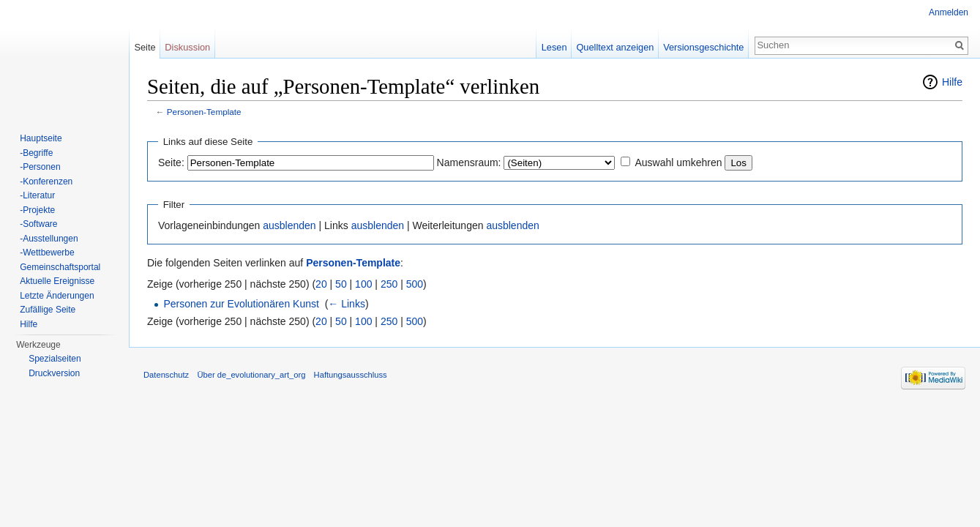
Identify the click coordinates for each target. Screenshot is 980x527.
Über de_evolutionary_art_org (251, 375)
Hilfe (952, 82)
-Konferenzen (46, 182)
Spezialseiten (55, 359)
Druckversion (54, 373)
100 (363, 284)
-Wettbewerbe (47, 253)
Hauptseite (41, 138)
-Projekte (37, 210)
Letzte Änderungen (57, 296)
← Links (347, 304)
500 (415, 284)
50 (341, 284)
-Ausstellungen (49, 239)
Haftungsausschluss (351, 375)
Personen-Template (204, 112)
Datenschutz (166, 375)
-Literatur (37, 195)
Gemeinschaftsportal (60, 267)
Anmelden (949, 12)
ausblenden (289, 225)
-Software (38, 224)
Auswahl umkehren (678, 162)
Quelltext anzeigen (615, 47)
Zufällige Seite (48, 310)
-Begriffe (36, 153)
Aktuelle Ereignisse (57, 281)
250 (389, 284)
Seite (145, 47)
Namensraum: (469, 162)
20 (321, 284)
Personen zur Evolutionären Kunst (241, 304)
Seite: (171, 162)
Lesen (554, 47)
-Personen (40, 167)
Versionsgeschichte (703, 47)
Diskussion (187, 47)
